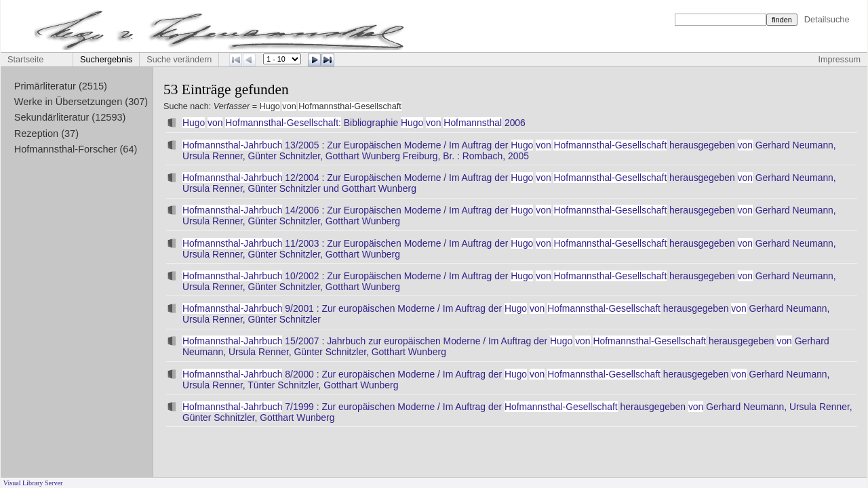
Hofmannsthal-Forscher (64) (76, 149)
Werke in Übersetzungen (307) (81, 102)
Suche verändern (179, 60)
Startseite (25, 60)
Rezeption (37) (46, 134)
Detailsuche (827, 19)
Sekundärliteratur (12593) (70, 117)
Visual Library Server (33, 483)
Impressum (840, 60)
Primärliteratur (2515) (61, 86)
